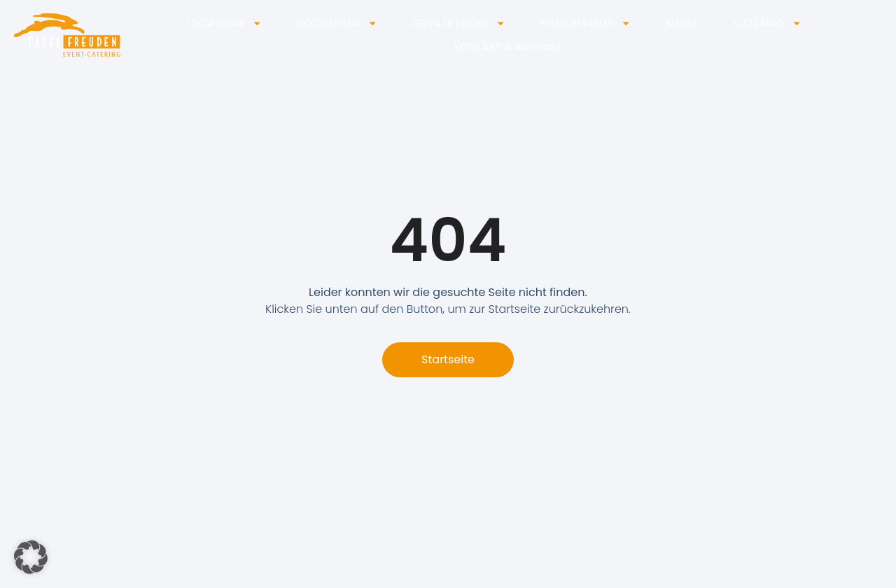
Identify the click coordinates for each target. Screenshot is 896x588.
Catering (768, 23)
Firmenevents (586, 23)
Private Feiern (459, 23)
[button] (31, 557)
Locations (225, 23)
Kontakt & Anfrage (508, 47)
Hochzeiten (337, 23)
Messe (682, 23)
